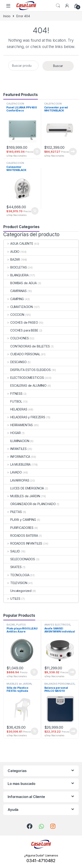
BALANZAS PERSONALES (59, 684)
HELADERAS (16, 409)
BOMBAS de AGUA (20, 283)
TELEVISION (15, 583)
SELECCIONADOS (19, 559)
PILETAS (13, 512)
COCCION (14, 315)
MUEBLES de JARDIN (22, 496)
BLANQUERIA (16, 275)
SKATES (13, 567)
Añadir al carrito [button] (37, 152)
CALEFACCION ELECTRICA (15, 105)
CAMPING (14, 299)
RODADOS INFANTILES (23, 543)
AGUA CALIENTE (18, 243)
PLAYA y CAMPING (20, 520)
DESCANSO (15, 362)
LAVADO (13, 472)
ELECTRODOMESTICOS (24, 378)
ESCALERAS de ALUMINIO (25, 385)
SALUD (12, 551)
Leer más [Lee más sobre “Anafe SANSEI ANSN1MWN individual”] (72, 672)
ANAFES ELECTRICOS (58, 625)
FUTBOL (13, 401)
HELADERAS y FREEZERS (24, 417)
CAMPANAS (15, 291)
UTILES (12, 599)
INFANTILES (15, 449)
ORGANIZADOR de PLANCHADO (30, 504)
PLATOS (21, 625)
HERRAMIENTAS (18, 425)
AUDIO (12, 252)
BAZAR (12, 259)
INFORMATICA (17, 457)
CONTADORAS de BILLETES (27, 346)
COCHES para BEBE (21, 330)
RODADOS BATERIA (21, 536)
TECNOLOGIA (17, 575)
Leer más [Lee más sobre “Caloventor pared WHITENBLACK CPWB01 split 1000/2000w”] (73, 152)
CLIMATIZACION (18, 307)
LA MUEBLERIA (17, 464)
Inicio (7, 16)
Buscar (58, 66)
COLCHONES (16, 338)
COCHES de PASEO (21, 322)
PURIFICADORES (19, 528)
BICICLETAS (15, 267)
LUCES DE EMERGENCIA (24, 488)
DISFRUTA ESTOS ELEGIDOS (27, 370)
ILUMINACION (16, 441)
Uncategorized (18, 591)
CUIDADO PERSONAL (22, 354)
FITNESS (13, 394)
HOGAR (12, 433)
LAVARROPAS (17, 480)
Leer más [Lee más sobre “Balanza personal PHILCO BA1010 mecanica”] (73, 731)
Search (58, 6)
